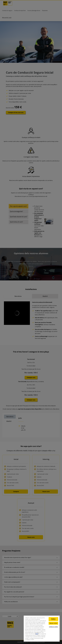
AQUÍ (37, 634)
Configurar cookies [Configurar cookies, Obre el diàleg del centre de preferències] (53, 627)
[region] (42, 629)
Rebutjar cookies (53, 623)
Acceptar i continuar (53, 619)
